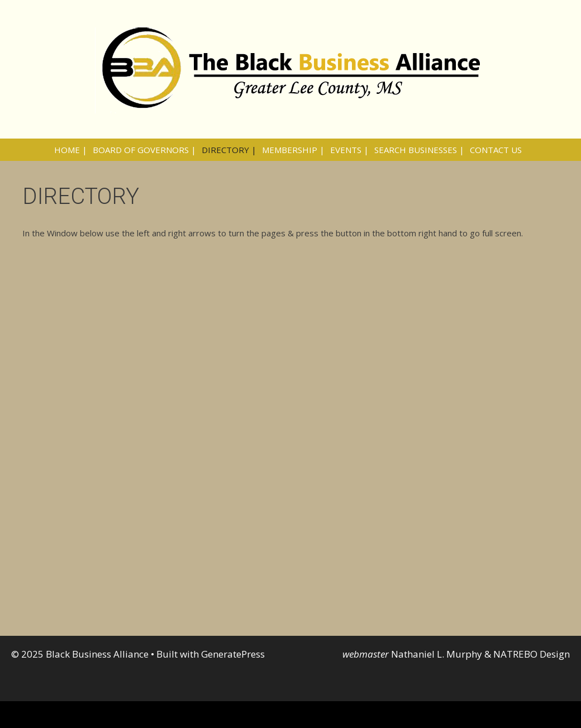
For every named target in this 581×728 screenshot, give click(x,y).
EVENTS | (349, 150)
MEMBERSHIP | (293, 150)
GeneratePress (233, 654)
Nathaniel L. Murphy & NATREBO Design (480, 654)
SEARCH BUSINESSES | (419, 150)
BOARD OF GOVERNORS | (144, 150)
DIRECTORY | (229, 150)
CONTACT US (496, 150)
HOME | (71, 150)
